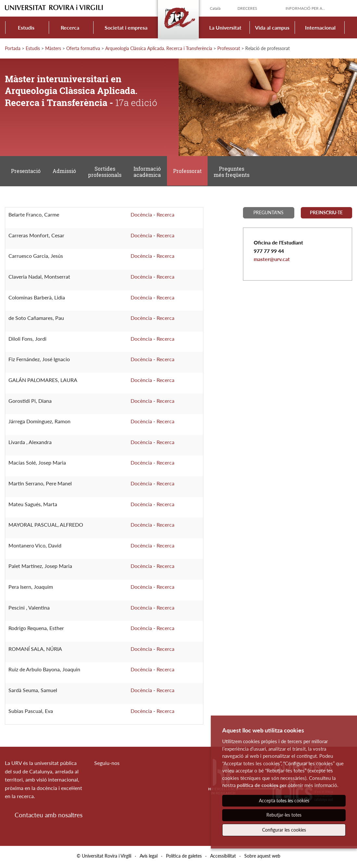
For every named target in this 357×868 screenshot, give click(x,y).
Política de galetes (184, 858)
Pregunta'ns (268, 214)
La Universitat (225, 27)
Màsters (53, 48)
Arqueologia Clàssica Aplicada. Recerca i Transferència (159, 48)
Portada (13, 48)
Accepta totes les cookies (284, 801)
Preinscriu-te (326, 214)
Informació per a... (305, 8)
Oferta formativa (83, 48)
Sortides (106, 173)
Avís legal (149, 858)
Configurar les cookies (284, 830)
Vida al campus (272, 27)
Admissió (65, 172)
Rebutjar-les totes (284, 815)
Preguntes (234, 173)
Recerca (70, 27)
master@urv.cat (272, 261)
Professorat (229, 48)
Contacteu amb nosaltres (49, 817)
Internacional (320, 27)
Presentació (26, 172)
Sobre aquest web (262, 858)
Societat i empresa (126, 27)
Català (215, 8)
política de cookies (258, 785)
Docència (141, 216)
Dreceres (247, 8)
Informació (148, 173)
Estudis (26, 27)
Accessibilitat (223, 858)
